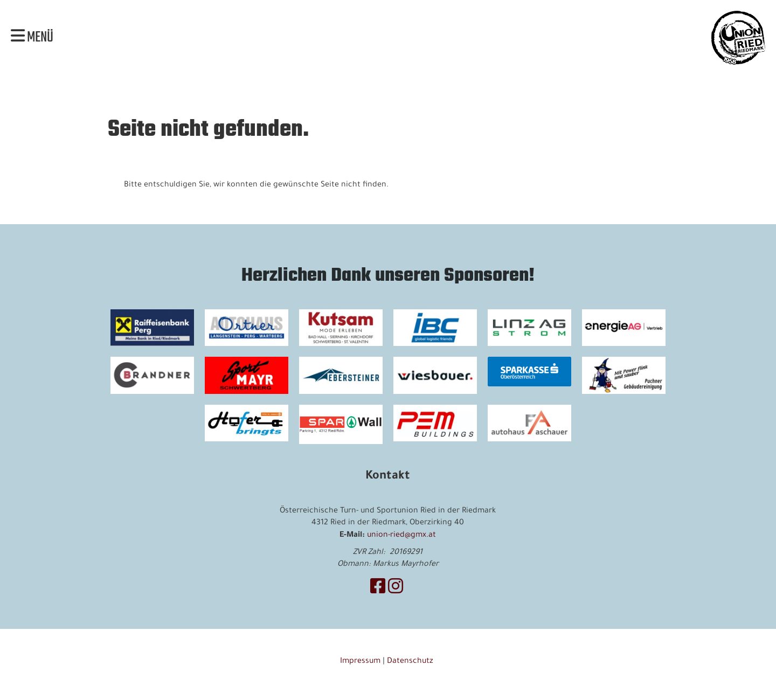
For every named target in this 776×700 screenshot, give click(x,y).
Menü (32, 38)
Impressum (360, 662)
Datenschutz (411, 662)
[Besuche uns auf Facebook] (378, 590)
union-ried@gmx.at (401, 536)
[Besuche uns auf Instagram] (396, 590)
